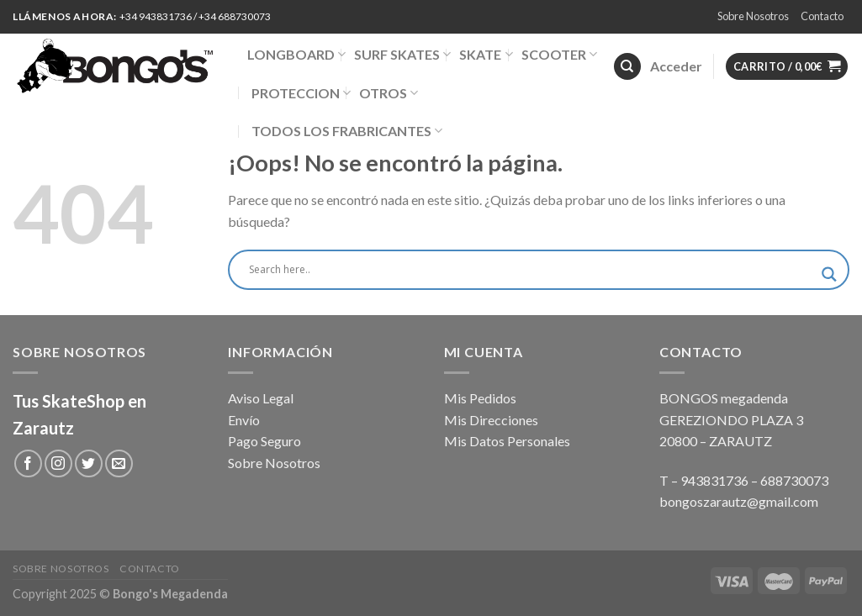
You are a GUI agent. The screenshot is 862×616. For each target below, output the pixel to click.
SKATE (486, 54)
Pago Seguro (264, 441)
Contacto (822, 16)
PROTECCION (301, 93)
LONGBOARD (296, 54)
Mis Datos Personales (507, 441)
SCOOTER (559, 54)
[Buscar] (627, 67)
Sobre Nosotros (753, 16)
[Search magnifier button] (829, 274)
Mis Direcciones (491, 420)
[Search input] (531, 270)
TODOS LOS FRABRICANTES (347, 131)
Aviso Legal (261, 398)
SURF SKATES (402, 54)
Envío (244, 420)
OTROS (389, 93)
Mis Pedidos (480, 398)
